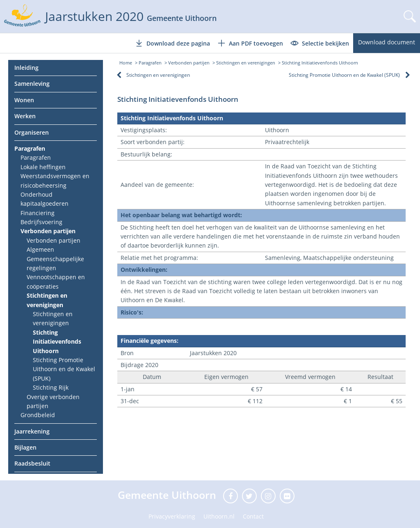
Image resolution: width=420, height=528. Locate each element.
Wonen (24, 100)
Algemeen (40, 249)
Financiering (38, 213)
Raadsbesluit (32, 463)
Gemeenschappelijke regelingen (55, 263)
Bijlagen (25, 447)
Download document (387, 42)
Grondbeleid (38, 415)
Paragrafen (30, 148)
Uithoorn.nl (219, 516)
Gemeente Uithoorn (168, 495)
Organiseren (32, 132)
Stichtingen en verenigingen (47, 300)
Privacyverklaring (172, 516)
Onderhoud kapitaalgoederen (45, 199)
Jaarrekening (32, 431)
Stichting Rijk (51, 387)
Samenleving (32, 84)
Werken (25, 116)
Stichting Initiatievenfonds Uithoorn (57, 342)
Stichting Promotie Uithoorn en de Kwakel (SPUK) (64, 369)
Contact (253, 516)
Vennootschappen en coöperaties (56, 281)
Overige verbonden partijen (53, 401)
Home (126, 63)
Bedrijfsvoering (41, 222)
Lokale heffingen (43, 167)
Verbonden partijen (48, 231)
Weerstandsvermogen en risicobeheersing (55, 180)
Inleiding (26, 68)
